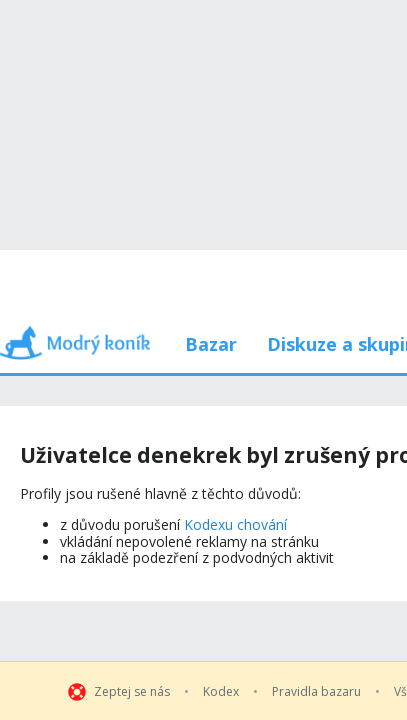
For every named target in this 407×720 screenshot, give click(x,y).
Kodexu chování (237, 399)
